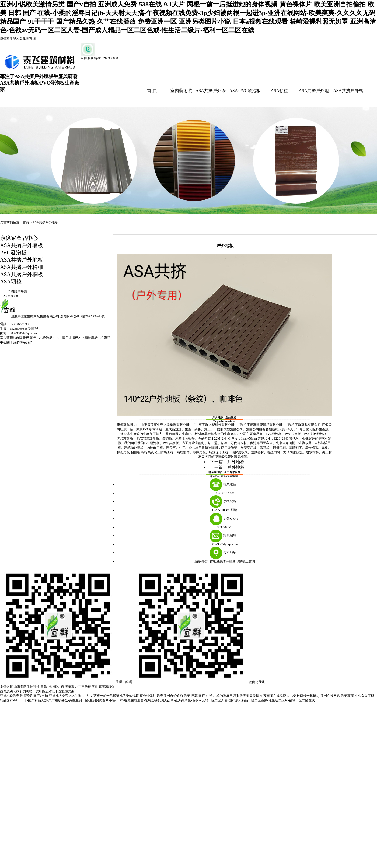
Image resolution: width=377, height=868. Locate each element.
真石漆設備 (107, 687)
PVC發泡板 (13, 252)
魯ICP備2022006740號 (89, 316)
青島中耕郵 (48, 687)
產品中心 (97, 338)
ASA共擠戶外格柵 (22, 267)
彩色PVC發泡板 (41, 338)
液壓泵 (69, 687)
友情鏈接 (6, 687)
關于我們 (13, 342)
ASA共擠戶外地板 (46, 222)
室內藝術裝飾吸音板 (15, 338)
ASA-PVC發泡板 (245, 91)
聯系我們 (26, 342)
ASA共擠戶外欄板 (22, 274)
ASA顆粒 (279, 91)
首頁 (26, 222)
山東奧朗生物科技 (27, 687)
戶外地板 (236, 462)
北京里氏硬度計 (86, 687)
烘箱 (61, 687)
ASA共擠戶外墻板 (22, 245)
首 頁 (152, 91)
